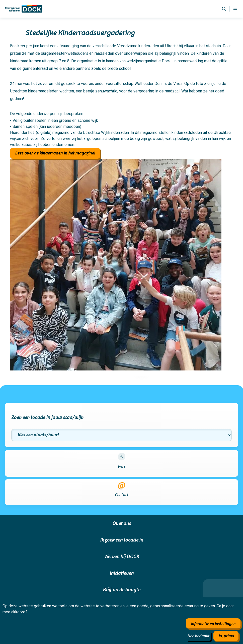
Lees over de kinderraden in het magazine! (55, 153)
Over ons (122, 523)
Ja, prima (226, 636)
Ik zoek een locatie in (122, 540)
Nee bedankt (198, 636)
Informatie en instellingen (213, 624)
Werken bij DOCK (122, 557)
